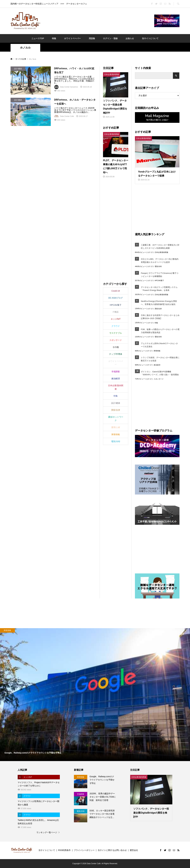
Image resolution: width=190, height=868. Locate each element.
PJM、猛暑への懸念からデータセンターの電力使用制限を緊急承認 (160, 331)
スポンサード (159, 379)
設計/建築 (116, 403)
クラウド (116, 326)
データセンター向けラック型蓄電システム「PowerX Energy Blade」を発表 (159, 289)
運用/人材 (116, 427)
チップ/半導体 (116, 354)
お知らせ (130, 38)
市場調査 (116, 372)
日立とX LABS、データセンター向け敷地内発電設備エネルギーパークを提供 (160, 261)
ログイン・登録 (110, 38)
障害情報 (157, 351)
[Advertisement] (97, 21)
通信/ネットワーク (116, 419)
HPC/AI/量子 (159, 280)
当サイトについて (150, 38)
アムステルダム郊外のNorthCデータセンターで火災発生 (159, 345)
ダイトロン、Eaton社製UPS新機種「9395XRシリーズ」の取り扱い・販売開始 (160, 373)
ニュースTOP (38, 38)
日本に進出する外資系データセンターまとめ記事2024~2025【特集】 (160, 317)
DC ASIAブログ (116, 298)
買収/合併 (158, 309)
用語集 (92, 38)
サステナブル (116, 333)
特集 (54, 38)
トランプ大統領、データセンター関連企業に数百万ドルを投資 (160, 359)
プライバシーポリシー (84, 850)
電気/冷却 (158, 266)
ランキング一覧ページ (47, 832)
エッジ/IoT (116, 319)
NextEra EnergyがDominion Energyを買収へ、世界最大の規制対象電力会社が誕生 (159, 303)
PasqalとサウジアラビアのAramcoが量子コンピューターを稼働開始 (160, 275)
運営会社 (134, 850)
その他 (116, 347)
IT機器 (116, 312)
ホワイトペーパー (72, 38)
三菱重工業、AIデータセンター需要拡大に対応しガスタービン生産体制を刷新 (160, 247)
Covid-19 (116, 291)
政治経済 (157, 365)
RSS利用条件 (64, 850)
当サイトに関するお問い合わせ (112, 850)
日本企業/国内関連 (161, 252)
